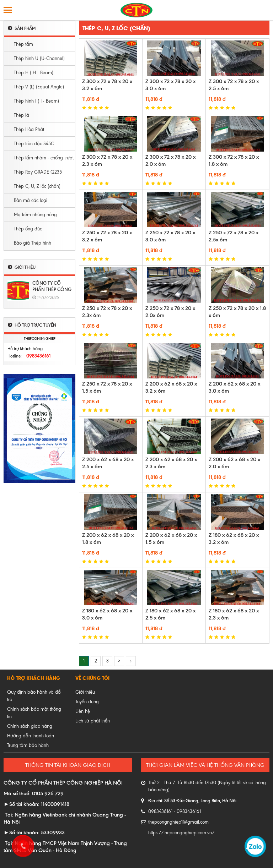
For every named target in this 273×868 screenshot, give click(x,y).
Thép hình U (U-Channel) (39, 58)
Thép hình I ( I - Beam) (36, 101)
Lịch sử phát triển (93, 721)
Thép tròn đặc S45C (34, 144)
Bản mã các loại (31, 200)
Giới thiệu (85, 692)
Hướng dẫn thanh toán (31, 736)
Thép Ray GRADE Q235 (38, 172)
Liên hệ (83, 711)
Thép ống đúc (28, 229)
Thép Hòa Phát (29, 129)
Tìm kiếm (265, 10)
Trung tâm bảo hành (28, 745)
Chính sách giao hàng (30, 726)
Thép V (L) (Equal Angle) (39, 87)
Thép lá (22, 115)
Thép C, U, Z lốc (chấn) (37, 186)
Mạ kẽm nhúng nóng (35, 215)
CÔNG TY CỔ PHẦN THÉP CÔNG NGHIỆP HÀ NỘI (52, 289)
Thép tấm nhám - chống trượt (44, 158)
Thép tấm (23, 44)
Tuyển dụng (87, 702)
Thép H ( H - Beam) (34, 73)
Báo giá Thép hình (33, 243)
